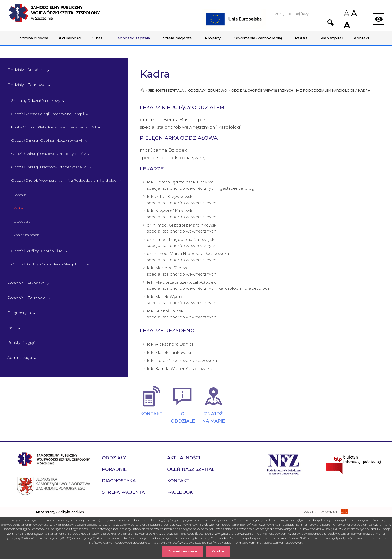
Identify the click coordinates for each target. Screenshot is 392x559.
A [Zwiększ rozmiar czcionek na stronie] (346, 25)
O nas (97, 38)
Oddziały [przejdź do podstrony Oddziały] (114, 458)
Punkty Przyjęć (21, 343)
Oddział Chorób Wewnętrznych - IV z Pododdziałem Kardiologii (65, 180)
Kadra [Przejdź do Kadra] (364, 90)
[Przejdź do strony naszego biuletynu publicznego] (353, 464)
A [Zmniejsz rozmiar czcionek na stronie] (346, 13)
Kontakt (361, 38)
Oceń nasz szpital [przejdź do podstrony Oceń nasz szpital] (191, 469)
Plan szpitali (332, 38)
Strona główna (34, 38)
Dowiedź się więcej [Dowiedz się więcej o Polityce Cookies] (183, 551)
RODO (301, 38)
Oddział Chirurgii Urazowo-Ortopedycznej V (49, 154)
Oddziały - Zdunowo (26, 85)
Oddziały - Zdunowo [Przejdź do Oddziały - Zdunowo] (208, 90)
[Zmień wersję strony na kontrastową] (378, 19)
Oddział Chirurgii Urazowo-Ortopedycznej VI (49, 167)
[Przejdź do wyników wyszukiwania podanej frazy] (330, 22)
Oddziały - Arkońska (26, 70)
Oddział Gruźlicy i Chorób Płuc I (37, 251)
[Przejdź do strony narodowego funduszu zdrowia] (284, 464)
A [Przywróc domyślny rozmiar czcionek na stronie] (354, 13)
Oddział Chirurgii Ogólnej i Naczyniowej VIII (47, 140)
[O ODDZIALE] (182, 396)
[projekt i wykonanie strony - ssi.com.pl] (326, 512)
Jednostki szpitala (133, 38)
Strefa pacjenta (177, 38)
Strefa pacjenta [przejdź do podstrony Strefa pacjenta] (123, 492)
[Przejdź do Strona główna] (142, 90)
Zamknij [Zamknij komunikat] (218, 551)
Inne (11, 328)
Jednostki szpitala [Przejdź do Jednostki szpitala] (166, 90)
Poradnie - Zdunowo (26, 298)
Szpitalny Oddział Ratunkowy (36, 100)
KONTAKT (151, 414)
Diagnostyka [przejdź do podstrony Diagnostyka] (119, 481)
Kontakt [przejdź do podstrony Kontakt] (178, 481)
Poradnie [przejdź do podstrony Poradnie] (114, 469)
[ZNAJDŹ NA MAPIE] (213, 396)
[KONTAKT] (151, 396)
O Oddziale (22, 221)
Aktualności (70, 38)
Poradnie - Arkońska (26, 283)
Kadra (18, 208)
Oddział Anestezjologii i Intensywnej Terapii (48, 114)
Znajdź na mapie (27, 235)
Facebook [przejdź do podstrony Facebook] (180, 492)
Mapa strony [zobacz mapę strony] (46, 512)
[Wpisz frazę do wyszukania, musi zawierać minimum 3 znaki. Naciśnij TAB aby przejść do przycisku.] (299, 14)
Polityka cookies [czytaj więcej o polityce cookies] (71, 512)
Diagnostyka (19, 313)
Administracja (20, 358)
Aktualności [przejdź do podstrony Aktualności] (184, 458)
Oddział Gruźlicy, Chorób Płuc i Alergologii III (48, 264)
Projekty (213, 38)
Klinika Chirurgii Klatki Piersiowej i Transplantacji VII (54, 127)
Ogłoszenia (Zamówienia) (258, 38)
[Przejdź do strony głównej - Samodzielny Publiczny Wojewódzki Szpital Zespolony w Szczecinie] (54, 13)
